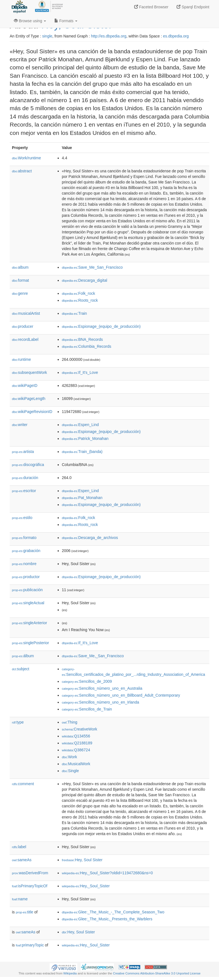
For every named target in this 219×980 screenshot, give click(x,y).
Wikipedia (70, 973)
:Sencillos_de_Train (87, 709)
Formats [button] (66, 21)
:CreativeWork (80, 729)
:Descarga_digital (85, 280)
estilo (22, 518)
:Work (69, 757)
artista (23, 452)
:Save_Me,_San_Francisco (93, 656)
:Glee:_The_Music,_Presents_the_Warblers (107, 919)
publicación (27, 590)
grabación (26, 551)
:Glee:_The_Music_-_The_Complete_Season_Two (113, 912)
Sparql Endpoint (193, 7)
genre (20, 293)
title (25, 912)
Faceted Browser (151, 7)
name (20, 899)
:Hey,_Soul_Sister (86, 886)
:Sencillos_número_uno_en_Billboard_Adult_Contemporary (121, 695)
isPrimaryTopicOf (30, 886)
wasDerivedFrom (30, 873)
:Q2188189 (77, 743)
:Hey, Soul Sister (82, 860)
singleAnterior (30, 623)
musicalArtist (26, 313)
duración (25, 478)
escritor (24, 491)
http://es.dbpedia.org (109, 36)
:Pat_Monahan (82, 498)
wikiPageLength (29, 399)
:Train (74, 313)
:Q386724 (76, 750)
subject (21, 669)
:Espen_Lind (80, 425)
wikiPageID (25, 386)
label (19, 847)
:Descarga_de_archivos (90, 538)
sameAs (22, 860)
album (20, 267)
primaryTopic (30, 945)
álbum (23, 656)
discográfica (28, 465)
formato (24, 538)
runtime (21, 359)
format (20, 280)
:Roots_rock (80, 300)
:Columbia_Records (86, 346)
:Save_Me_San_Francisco (92, 267)
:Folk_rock (78, 293)
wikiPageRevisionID (32, 412)
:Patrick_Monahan (85, 439)
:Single (70, 771)
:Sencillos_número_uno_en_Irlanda (100, 702)
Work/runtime (26, 158)
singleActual (28, 603)
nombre (24, 564)
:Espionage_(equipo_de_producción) (101, 326)
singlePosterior (30, 643)
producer (23, 326)
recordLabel (25, 339)
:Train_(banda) (82, 452)
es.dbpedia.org (176, 36)
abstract (22, 171)
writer (20, 425)
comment (23, 784)
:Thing (70, 722)
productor (26, 577)
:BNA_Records (82, 339)
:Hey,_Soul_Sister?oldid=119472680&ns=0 (107, 873)
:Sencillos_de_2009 (87, 681)
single (47, 36)
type (18, 722)
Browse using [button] (30, 21)
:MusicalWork (76, 764)
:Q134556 (76, 736)
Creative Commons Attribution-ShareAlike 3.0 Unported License (157, 973)
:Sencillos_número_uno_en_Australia (102, 688)
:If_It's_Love (80, 372)
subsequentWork (30, 372)
